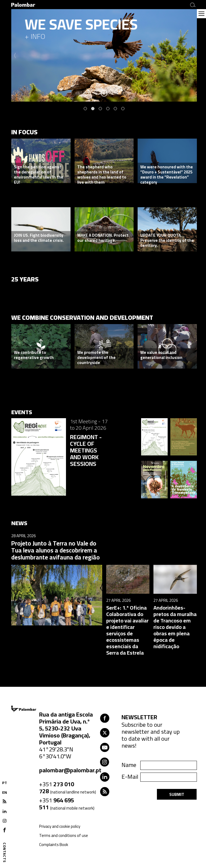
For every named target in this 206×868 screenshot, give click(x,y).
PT (5, 783)
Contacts (5, 853)
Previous (15, 55)
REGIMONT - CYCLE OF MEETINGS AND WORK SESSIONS (86, 450)
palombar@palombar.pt (70, 770)
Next (193, 55)
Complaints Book (54, 845)
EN (5, 792)
